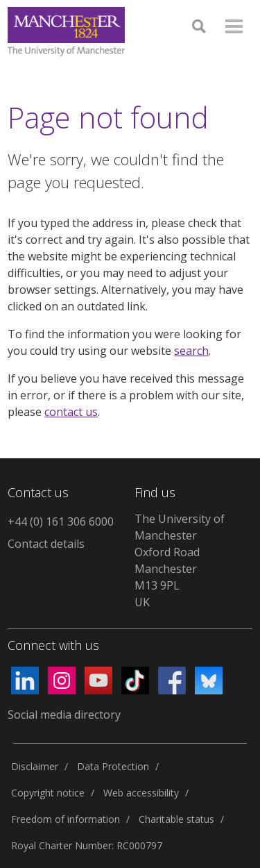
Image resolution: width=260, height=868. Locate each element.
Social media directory (64, 715)
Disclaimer (35, 766)
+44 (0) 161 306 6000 (61, 521)
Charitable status (176, 819)
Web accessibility (141, 793)
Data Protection (113, 766)
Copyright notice (48, 793)
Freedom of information (66, 819)
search (191, 351)
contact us (71, 412)
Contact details (46, 544)
